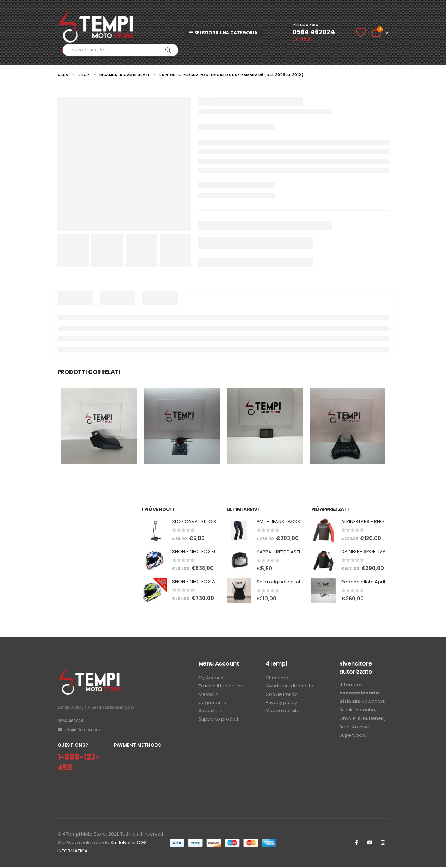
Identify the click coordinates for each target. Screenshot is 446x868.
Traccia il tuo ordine (221, 688)
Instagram (383, 844)
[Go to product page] (154, 531)
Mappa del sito (283, 714)
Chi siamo (277, 679)
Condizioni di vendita (289, 688)
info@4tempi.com (79, 731)
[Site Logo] (96, 26)
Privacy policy (281, 706)
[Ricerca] (168, 50)
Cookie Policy (281, 697)
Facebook (357, 844)
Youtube (370, 844)
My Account (212, 679)
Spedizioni (210, 714)
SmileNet (121, 844)
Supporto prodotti (219, 723)
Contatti (302, 39)
